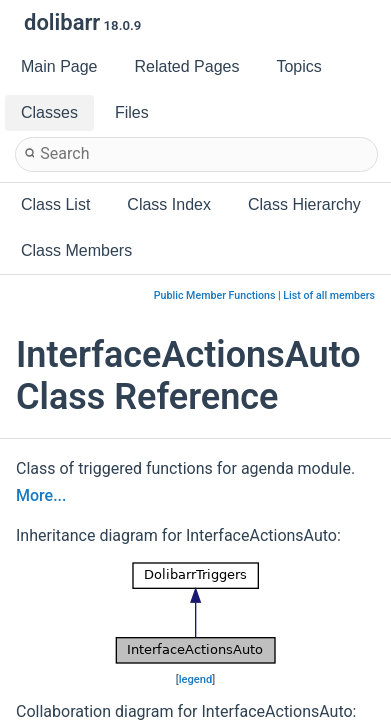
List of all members (329, 295)
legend (196, 679)
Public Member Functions (215, 295)
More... (41, 495)
